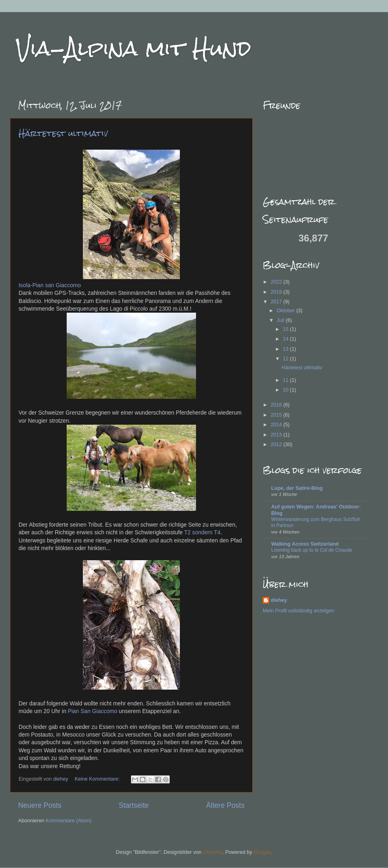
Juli (281, 320)
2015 (277, 415)
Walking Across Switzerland (305, 544)
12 (287, 359)
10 (287, 390)
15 (287, 329)
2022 (277, 282)
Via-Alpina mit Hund (134, 48)
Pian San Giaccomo (93, 711)
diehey (61, 779)
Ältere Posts (225, 805)
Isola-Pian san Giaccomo (50, 285)
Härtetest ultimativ (63, 133)
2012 (277, 445)
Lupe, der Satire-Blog (297, 488)
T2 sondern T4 (202, 532)
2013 (277, 435)
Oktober (287, 311)
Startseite (134, 805)
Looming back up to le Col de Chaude (312, 550)
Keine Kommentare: (98, 779)
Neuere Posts (40, 805)
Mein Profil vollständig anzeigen (298, 611)
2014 (277, 425)
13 (287, 349)
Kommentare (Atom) (69, 821)
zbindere (213, 852)
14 (287, 339)
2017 (277, 302)
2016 (277, 405)
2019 (277, 292)
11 (287, 380)
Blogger (262, 852)
